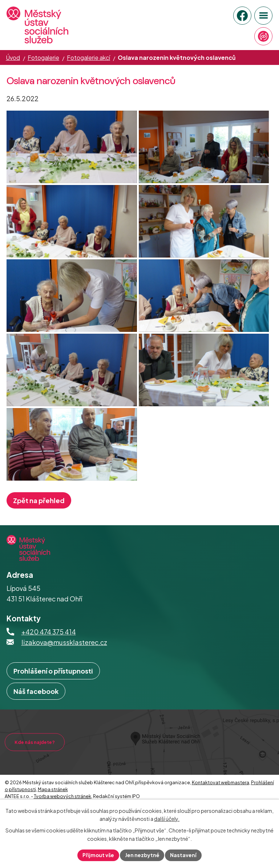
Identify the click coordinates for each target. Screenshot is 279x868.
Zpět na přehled (39, 537)
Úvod (13, 57)
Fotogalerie (43, 57)
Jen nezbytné (142, 855)
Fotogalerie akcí (88, 57)
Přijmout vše (98, 855)
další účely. (167, 819)
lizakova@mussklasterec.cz (64, 678)
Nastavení (184, 855)
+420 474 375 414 (49, 668)
